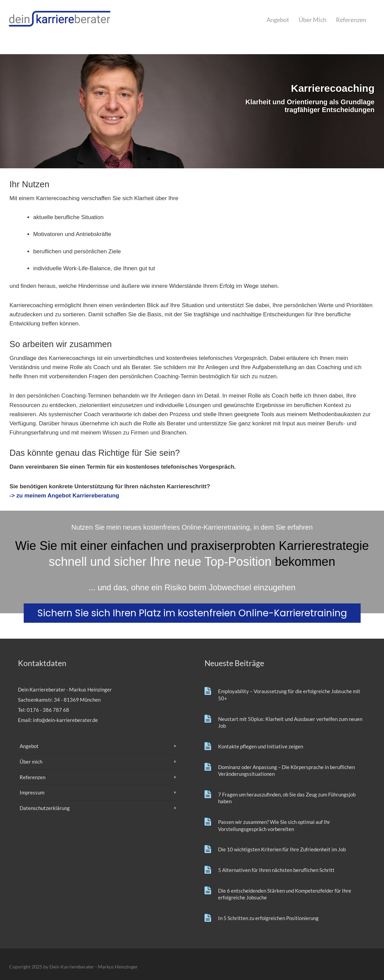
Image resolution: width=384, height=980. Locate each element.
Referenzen (351, 20)
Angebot (278, 20)
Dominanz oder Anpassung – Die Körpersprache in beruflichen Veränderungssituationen (286, 771)
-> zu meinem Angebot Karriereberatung (64, 496)
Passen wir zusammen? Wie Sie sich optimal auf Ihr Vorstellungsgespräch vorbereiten (274, 825)
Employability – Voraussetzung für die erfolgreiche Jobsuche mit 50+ (289, 695)
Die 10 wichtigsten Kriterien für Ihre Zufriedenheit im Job (282, 849)
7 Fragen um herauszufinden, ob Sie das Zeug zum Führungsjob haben (287, 798)
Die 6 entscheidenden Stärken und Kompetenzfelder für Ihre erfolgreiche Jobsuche (285, 894)
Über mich (313, 20)
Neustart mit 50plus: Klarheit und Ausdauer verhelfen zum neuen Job (290, 722)
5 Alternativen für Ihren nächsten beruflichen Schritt (276, 870)
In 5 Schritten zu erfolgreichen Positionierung (268, 918)
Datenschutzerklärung (45, 808)
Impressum (32, 792)
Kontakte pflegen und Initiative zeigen (261, 746)
